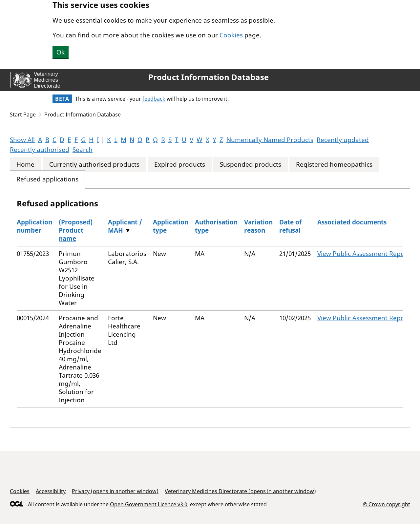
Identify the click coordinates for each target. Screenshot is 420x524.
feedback (154, 99)
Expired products (180, 165)
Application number (34, 226)
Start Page (23, 115)
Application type (171, 226)
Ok (61, 52)
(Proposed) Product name (76, 230)
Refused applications (47, 179)
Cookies (231, 35)
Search (83, 150)
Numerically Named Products (270, 140)
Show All (22, 140)
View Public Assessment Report (363, 254)
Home (25, 165)
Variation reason (258, 226)
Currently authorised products (94, 165)
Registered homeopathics (334, 165)
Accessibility (51, 491)
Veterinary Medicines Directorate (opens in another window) (240, 491)
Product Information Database (209, 77)
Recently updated (343, 140)
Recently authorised (40, 150)
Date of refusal (290, 226)
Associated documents (352, 222)
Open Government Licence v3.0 (149, 504)
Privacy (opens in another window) (115, 491)
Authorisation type (216, 226)
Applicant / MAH (125, 226)
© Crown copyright (387, 504)
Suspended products (251, 165)
